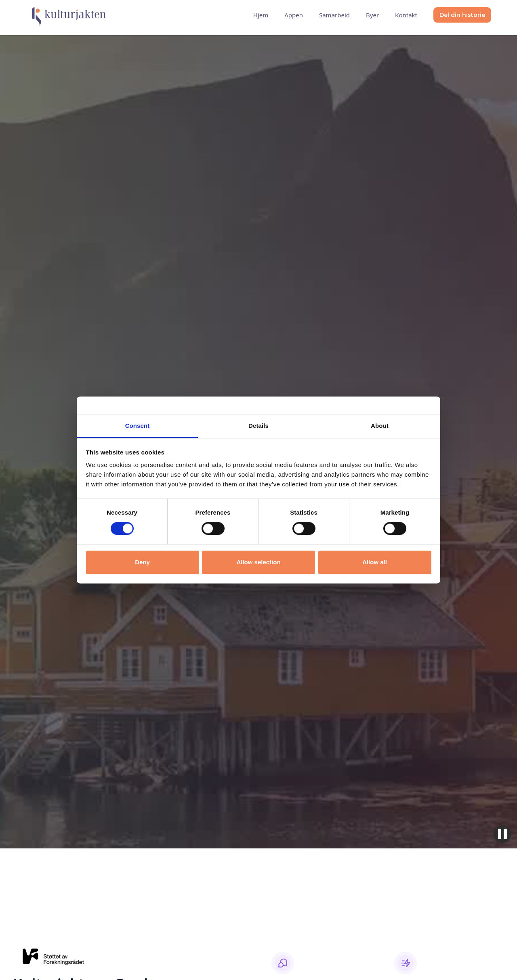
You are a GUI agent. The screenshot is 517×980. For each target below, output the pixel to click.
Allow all (375, 562)
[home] (66, 15)
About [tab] (380, 426)
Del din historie (462, 15)
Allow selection (258, 562)
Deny (142, 562)
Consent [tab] (138, 426)
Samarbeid (334, 15)
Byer (372, 15)
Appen (294, 15)
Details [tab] (258, 426)
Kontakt (406, 15)
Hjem (261, 15)
